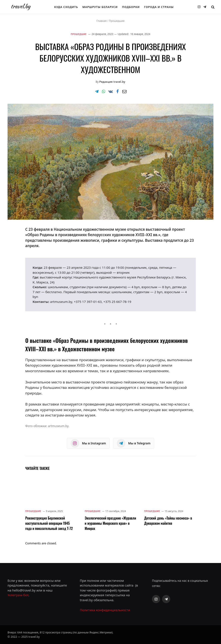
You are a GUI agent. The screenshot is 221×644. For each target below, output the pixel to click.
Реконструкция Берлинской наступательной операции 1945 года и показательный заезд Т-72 (49, 523)
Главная (102, 21)
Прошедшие (117, 21)
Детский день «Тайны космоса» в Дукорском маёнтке (168, 521)
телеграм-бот (18, 595)
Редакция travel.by (112, 82)
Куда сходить (66, 7)
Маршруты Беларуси (100, 7)
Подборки (131, 7)
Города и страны (159, 7)
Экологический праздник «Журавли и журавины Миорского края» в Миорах (110, 523)
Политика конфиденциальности (105, 610)
